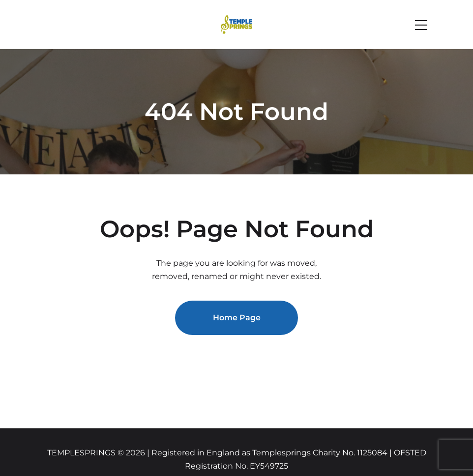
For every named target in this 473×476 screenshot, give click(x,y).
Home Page (237, 318)
